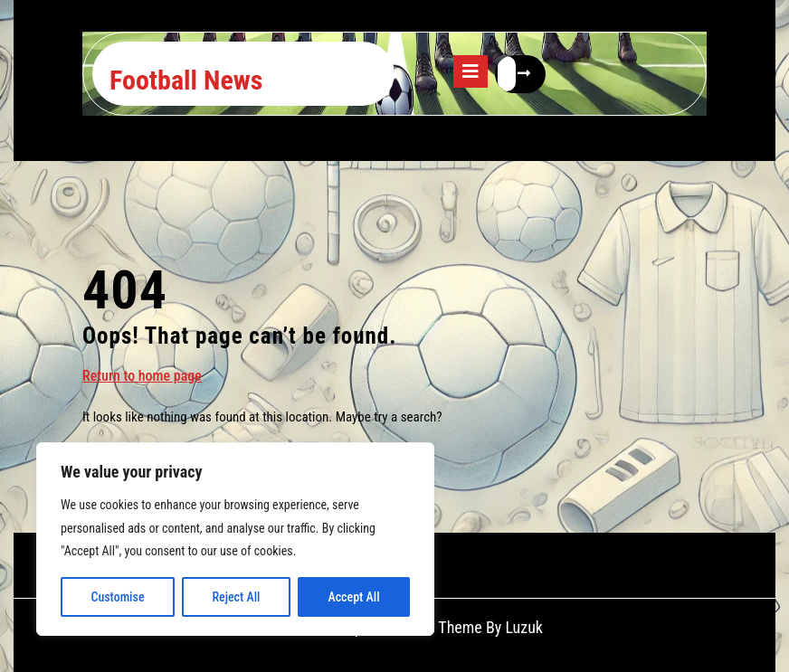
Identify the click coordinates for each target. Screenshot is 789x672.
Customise (117, 597)
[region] (235, 539)
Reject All (236, 597)
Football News (186, 80)
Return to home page (142, 375)
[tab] (471, 71)
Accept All (353, 597)
